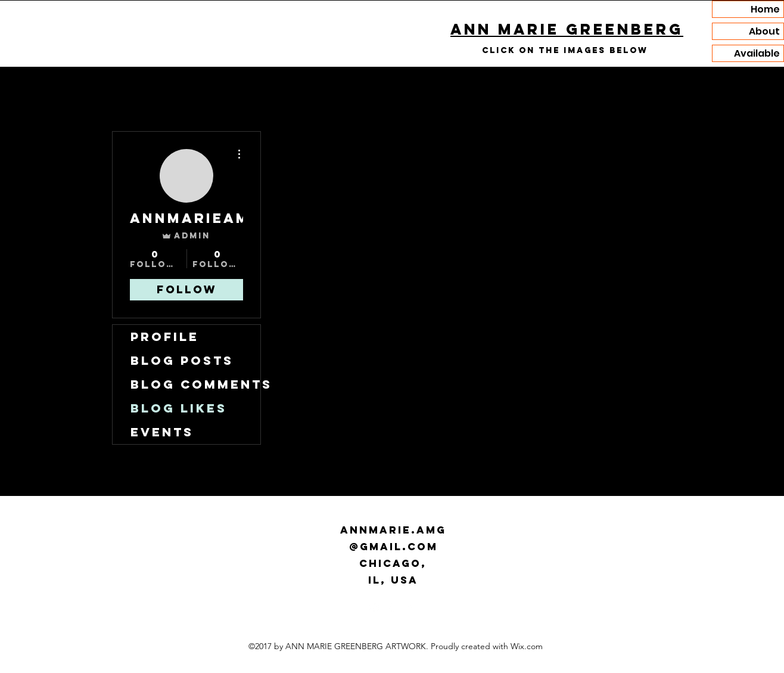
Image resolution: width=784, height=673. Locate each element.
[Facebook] (410, 607)
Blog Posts (182, 360)
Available (757, 53)
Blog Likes (179, 408)
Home (765, 9)
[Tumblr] (392, 607)
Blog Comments (195, 384)
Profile (165, 336)
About (764, 31)
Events (162, 432)
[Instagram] (374, 607)
